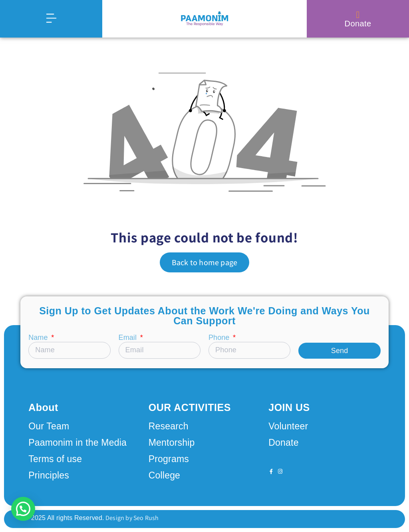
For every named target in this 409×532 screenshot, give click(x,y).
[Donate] (358, 15)
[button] (23, 509)
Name (39, 338)
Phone (220, 338)
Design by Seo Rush (132, 518)
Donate (358, 24)
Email (129, 338)
